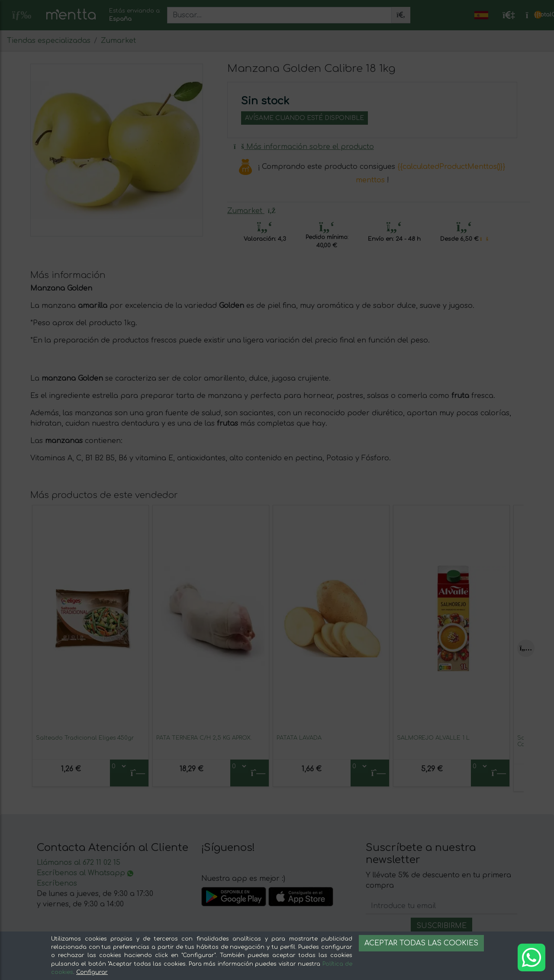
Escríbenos (57, 883)
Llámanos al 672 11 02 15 (79, 863)
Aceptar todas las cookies (421, 943)
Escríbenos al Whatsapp (85, 873)
